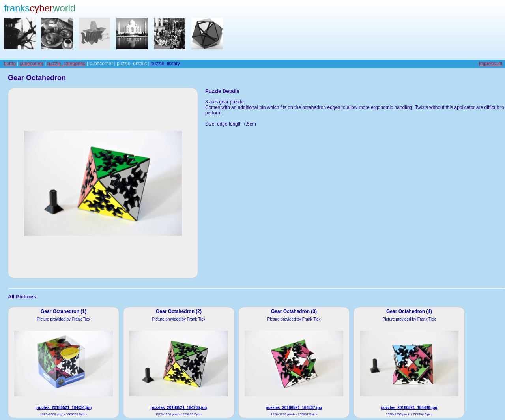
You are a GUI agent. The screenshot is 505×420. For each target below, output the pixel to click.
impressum (491, 64)
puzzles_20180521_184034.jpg (64, 408)
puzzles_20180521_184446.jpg (409, 408)
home (10, 64)
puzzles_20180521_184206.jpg (179, 408)
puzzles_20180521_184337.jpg (294, 408)
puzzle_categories (66, 64)
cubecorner (32, 64)
